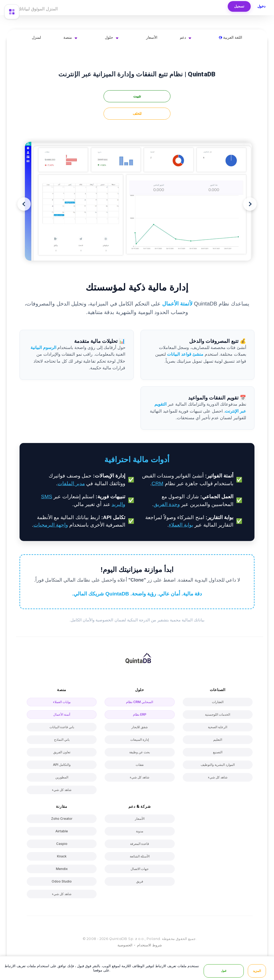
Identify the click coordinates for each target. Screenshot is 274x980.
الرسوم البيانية (43, 348)
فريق (140, 881)
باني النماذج (62, 740)
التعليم (218, 740)
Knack (62, 856)
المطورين (62, 777)
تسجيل (239, 6)
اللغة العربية (231, 37)
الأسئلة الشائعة (140, 856)
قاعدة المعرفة (140, 844)
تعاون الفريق (62, 752)
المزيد (257, 971)
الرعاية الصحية (218, 727)
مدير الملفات (71, 483)
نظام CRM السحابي (140, 702)
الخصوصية (125, 945)
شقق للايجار (140, 727)
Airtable (62, 831)
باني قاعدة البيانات (62, 727)
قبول (224, 971)
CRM (158, 483)
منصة (68, 37)
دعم (183, 37)
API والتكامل (62, 765)
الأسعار (152, 37)
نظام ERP (140, 714)
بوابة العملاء (181, 525)
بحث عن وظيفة (140, 752)
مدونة (140, 831)
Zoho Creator (62, 819)
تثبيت (137, 96)
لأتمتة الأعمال (177, 304)
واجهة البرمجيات (51, 525)
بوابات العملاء (62, 702)
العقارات (218, 702)
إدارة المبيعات (140, 740)
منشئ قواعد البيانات (185, 354)
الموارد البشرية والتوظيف (218, 765)
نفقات (140, 765)
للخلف (137, 114)
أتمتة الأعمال (62, 714)
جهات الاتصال (140, 869)
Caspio (62, 844)
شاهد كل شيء (62, 790)
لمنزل (36, 37)
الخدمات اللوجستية (218, 714)
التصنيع (218, 752)
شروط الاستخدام (149, 945)
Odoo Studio (62, 881)
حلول (109, 37)
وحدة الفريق (167, 504)
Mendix (62, 869)
